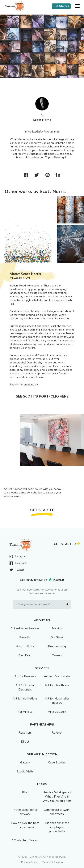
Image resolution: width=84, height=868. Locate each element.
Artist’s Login (57, 712)
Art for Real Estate (57, 676)
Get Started (61, 6)
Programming (57, 646)
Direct (25, 742)
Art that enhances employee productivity (57, 827)
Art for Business (25, 676)
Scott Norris (42, 120)
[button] (77, 6)
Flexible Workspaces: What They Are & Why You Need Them (57, 797)
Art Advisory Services (25, 628)
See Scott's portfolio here (42, 396)
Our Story (57, 637)
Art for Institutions (25, 699)
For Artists (25, 712)
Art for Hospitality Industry (57, 701)
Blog (25, 792)
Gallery (25, 762)
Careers (57, 655)
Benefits (25, 637)
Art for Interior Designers (25, 687)
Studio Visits (25, 771)
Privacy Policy (29, 862)
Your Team (25, 655)
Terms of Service (52, 862)
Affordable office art (25, 840)
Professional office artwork (25, 812)
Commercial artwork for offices (57, 812)
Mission (57, 628)
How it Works (25, 646)
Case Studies (57, 762)
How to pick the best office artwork (25, 825)
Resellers (25, 733)
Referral (57, 733)
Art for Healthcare (57, 685)
